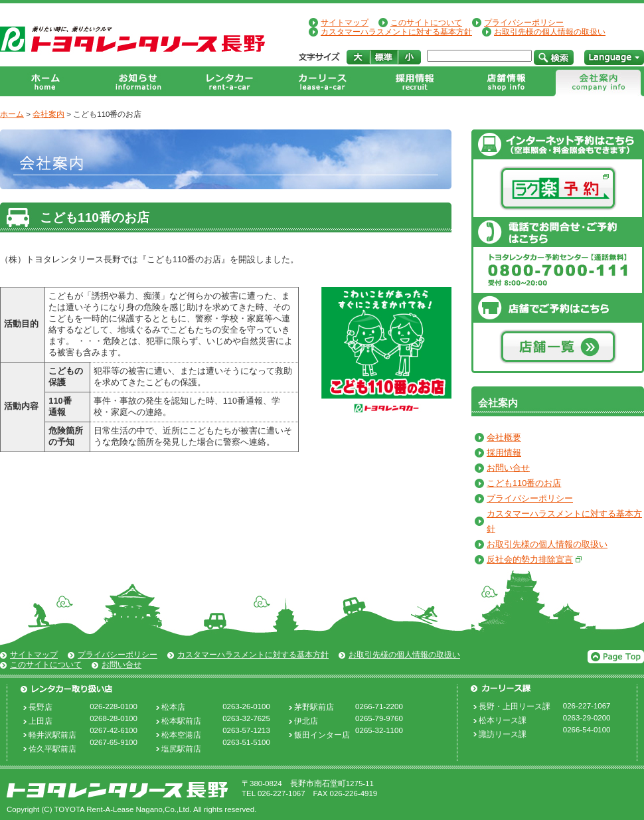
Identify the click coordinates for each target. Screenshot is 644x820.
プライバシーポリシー (524, 23)
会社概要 (504, 437)
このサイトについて (426, 23)
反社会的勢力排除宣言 (530, 559)
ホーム (12, 114)
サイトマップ (345, 23)
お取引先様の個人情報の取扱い (550, 32)
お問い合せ (508, 468)
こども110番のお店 (524, 483)
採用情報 (504, 452)
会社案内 (48, 114)
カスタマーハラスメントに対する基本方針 (396, 32)
